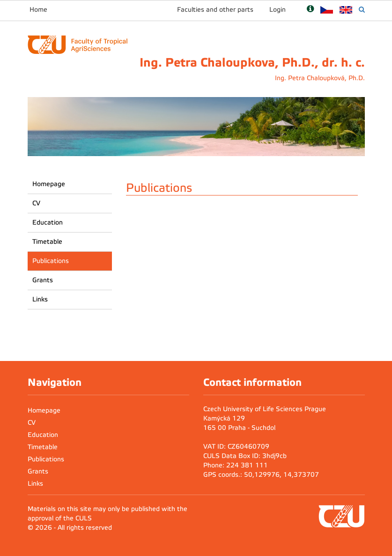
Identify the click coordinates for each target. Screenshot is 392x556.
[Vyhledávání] (362, 10)
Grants (43, 280)
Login (277, 10)
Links (40, 299)
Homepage (49, 184)
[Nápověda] (310, 10)
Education (48, 222)
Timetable (47, 242)
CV (36, 203)
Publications (51, 261)
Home (38, 10)
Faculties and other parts (215, 10)
